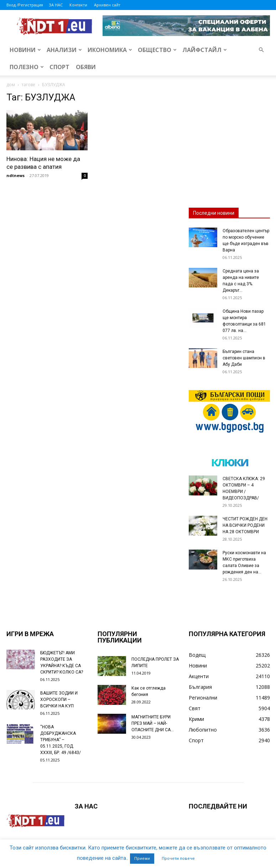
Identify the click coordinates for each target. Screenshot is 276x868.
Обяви (86, 67)
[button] (261, 50)
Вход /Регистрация (25, 5)
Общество (157, 50)
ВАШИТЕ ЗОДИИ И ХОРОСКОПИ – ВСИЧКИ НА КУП (59, 700)
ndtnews (15, 175)
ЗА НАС (56, 5)
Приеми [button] (142, 859)
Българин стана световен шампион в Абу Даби (244, 358)
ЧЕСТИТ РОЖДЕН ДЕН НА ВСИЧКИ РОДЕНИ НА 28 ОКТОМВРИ (245, 525)
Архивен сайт (107, 5)
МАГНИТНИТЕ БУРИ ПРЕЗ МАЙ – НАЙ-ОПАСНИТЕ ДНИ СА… (153, 723)
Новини (25, 50)
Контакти (78, 5)
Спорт (59, 67)
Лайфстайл (205, 50)
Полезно (27, 67)
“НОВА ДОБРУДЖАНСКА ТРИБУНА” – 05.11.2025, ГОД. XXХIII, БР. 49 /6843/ (61, 740)
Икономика (110, 50)
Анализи (64, 50)
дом (11, 85)
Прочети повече (178, 859)
